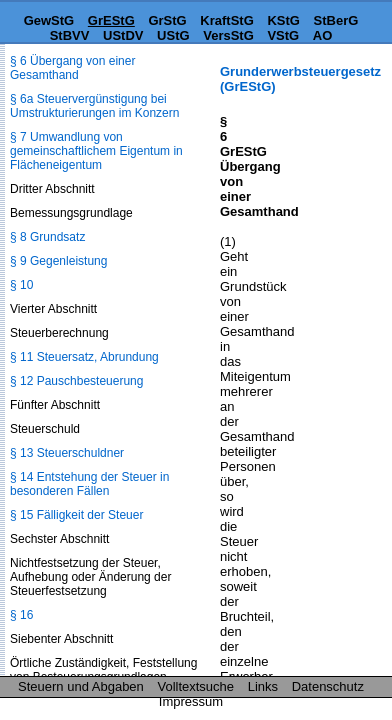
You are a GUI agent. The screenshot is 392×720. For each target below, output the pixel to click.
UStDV (123, 35)
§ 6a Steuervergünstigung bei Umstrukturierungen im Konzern (94, 106)
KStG (283, 20)
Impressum (191, 701)
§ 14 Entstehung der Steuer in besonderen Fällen (89, 484)
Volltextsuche (195, 686)
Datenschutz (328, 686)
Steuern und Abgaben (81, 686)
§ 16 (21, 615)
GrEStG (111, 20)
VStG (283, 35)
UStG (173, 35)
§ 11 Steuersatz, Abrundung (84, 357)
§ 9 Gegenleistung (58, 261)
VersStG (228, 35)
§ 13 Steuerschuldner (67, 453)
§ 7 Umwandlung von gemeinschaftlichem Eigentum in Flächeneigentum (96, 151)
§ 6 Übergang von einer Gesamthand (72, 68)
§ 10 (21, 285)
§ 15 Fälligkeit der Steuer (76, 515)
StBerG (336, 20)
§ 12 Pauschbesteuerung (76, 381)
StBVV (70, 35)
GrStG (167, 20)
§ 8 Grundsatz (47, 237)
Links (263, 686)
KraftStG (226, 20)
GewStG (49, 20)
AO (323, 35)
